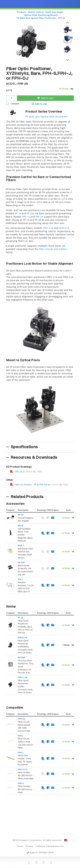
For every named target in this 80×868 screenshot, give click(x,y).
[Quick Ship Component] (72, 89)
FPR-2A (39, 217)
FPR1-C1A (48, 228)
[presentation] (40, 434)
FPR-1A (26, 217)
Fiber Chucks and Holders (53, 249)
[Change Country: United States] (66, 840)
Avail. (69, 510)
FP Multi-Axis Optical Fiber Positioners (47, 117)
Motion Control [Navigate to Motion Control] (36, 12)
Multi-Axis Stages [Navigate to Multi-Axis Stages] (54, 12)
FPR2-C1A (64, 228)
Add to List (39, 104)
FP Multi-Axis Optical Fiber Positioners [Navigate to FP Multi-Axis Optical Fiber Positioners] (36, 18)
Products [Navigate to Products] (21, 12)
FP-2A (30, 213)
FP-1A (18, 213)
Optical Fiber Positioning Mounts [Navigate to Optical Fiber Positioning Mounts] (41, 15)
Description (23, 510)
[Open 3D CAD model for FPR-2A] (67, 40)
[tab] (40, 280)
